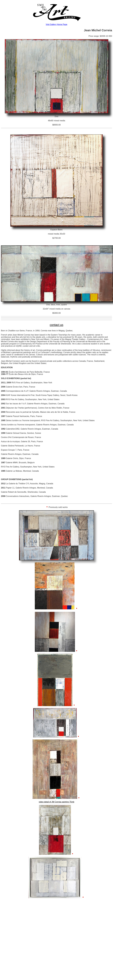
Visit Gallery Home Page (56, 24)
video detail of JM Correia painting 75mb (56, 802)
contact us (56, 325)
